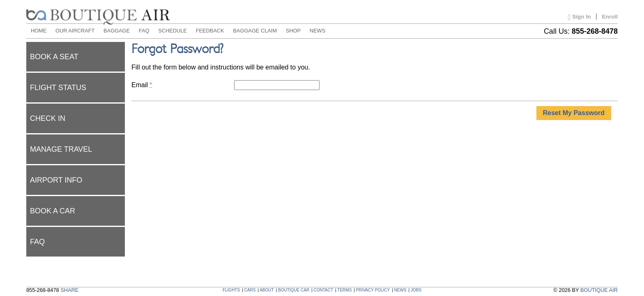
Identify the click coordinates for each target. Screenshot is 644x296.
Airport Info (56, 180)
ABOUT (267, 290)
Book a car (53, 211)
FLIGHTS (231, 290)
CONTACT (324, 290)
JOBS (416, 290)
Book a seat (54, 57)
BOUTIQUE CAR (294, 290)
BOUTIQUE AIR (599, 290)
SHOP (293, 31)
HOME (39, 31)
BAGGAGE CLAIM (255, 31)
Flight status (58, 88)
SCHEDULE (172, 31)
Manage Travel (61, 149)
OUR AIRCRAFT (75, 31)
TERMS (344, 290)
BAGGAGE (117, 31)
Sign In (579, 17)
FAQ (144, 31)
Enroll (610, 17)
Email (142, 85)
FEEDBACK (210, 31)
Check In (48, 118)
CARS (250, 290)
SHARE (69, 290)
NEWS (317, 31)
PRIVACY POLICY (373, 290)
